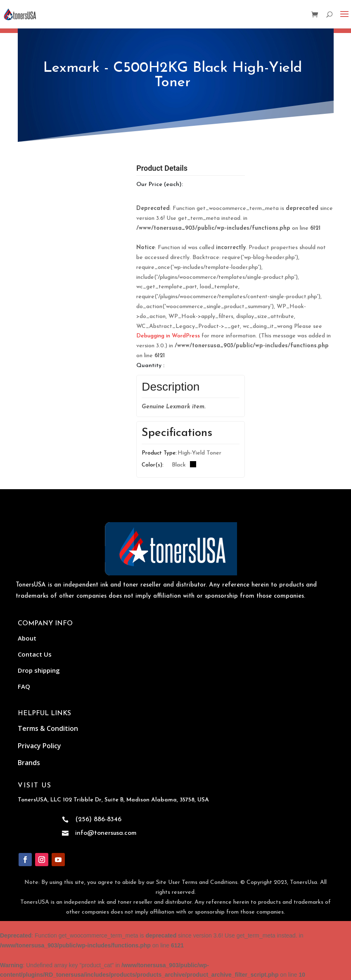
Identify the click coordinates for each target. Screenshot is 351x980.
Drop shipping (39, 670)
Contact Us (35, 654)
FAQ (24, 686)
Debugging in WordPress (168, 336)
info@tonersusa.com (106, 833)
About (27, 638)
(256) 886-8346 (98, 820)
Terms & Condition (48, 728)
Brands (29, 763)
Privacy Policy (39, 746)
